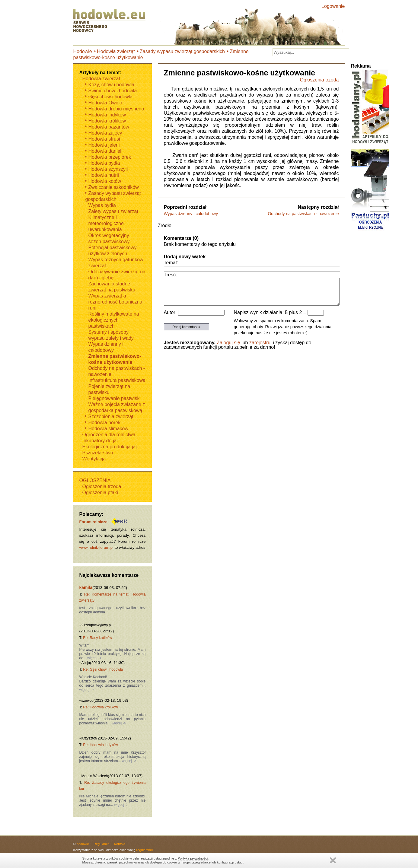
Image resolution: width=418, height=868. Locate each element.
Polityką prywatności (193, 858)
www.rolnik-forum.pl (96, 547)
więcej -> (94, 658)
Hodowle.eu (111, 21)
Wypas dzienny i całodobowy (191, 214)
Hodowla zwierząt (116, 51)
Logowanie (333, 6)
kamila (86, 587)
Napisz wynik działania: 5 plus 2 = (271, 312)
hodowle (83, 844)
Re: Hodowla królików (100, 707)
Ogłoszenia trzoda (319, 80)
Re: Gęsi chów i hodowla (103, 669)
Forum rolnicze (93, 522)
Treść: (171, 275)
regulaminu (145, 850)
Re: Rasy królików (97, 638)
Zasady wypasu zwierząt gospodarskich (182, 51)
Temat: (171, 263)
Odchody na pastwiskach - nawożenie (303, 214)
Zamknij (333, 860)
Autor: (171, 312)
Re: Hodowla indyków (100, 745)
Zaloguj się (228, 343)
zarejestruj (260, 343)
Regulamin (102, 844)
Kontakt (120, 844)
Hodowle (83, 51)
